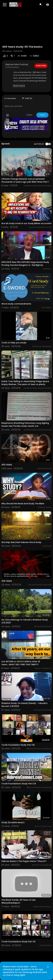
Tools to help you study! (14, 343)
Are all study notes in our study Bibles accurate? (26, 223)
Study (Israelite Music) (13, 822)
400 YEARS (7, 465)
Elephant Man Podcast (17, 64)
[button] (48, 5)
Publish (42, 115)
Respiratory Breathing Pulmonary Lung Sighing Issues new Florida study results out (25, 425)
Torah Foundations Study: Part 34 (19, 784)
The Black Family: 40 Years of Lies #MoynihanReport (19, 901)
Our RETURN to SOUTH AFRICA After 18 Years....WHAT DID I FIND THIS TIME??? (21, 663)
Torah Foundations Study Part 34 (18, 942)
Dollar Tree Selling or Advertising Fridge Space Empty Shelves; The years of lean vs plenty (25, 383)
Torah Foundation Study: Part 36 (18, 745)
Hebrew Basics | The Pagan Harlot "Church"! (24, 861)
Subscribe (41, 66)
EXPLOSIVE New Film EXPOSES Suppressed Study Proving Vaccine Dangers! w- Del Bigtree (25, 264)
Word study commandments (16, 304)
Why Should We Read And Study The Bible (23, 504)
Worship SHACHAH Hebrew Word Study (21, 542)
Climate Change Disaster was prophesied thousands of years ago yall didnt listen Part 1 (25, 180)
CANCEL (29, 115)
